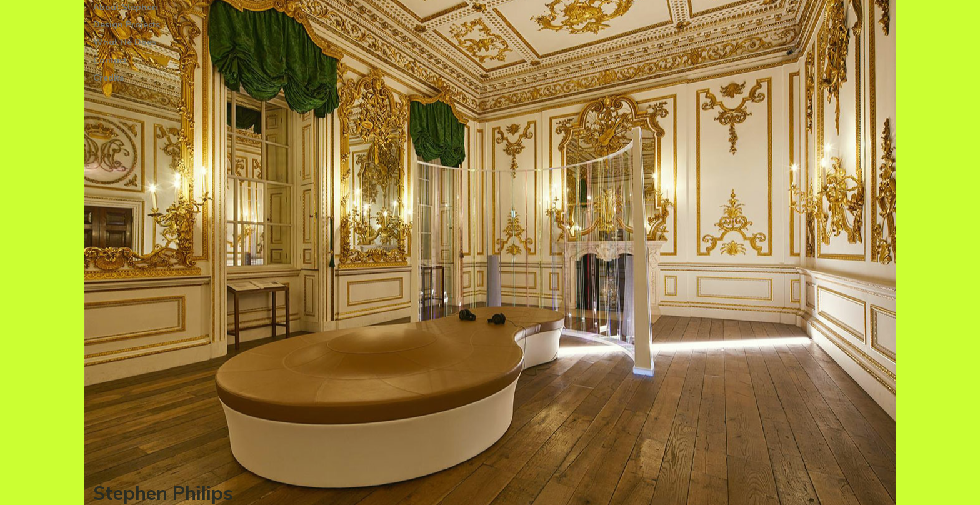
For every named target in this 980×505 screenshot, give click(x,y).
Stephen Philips (163, 493)
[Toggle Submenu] (218, 24)
